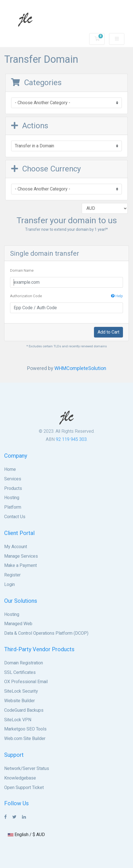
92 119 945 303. (72, 439)
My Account (16, 547)
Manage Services (21, 556)
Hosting (12, 498)
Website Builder (20, 701)
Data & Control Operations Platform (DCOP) (46, 633)
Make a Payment (20, 566)
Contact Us (15, 517)
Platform (13, 507)
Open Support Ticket (24, 788)
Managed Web (18, 624)
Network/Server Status (27, 769)
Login (9, 585)
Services (13, 479)
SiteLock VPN (18, 720)
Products (13, 488)
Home (10, 469)
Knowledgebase (20, 778)
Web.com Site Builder (25, 739)
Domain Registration (24, 663)
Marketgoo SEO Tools (25, 729)
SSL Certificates (20, 672)
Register (12, 575)
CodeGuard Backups (24, 710)
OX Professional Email (26, 682)
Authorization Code (66, 296)
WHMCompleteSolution (80, 368)
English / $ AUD (26, 835)
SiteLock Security (21, 691)
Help (117, 296)
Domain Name (22, 270)
